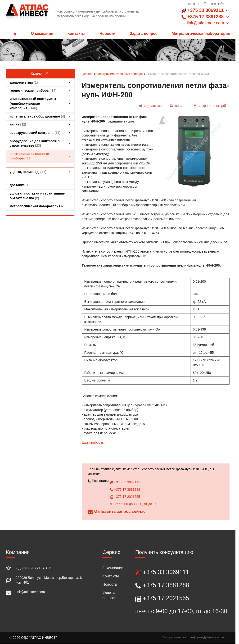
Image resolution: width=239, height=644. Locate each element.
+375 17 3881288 (125, 490)
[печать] (178, 106)
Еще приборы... (94, 442)
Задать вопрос (143, 34)
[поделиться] (150, 106)
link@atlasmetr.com (30, 592)
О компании (42, 34)
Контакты (76, 34)
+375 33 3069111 (125, 482)
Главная (88, 74)
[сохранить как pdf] (210, 106)
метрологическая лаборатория (37, 206)
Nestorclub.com (217, 637)
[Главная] (27, 14)
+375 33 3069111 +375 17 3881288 (205, 17)
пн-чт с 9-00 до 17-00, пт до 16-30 (136, 504)
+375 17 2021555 (125, 497)
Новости (107, 34)
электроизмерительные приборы (120, 74)
